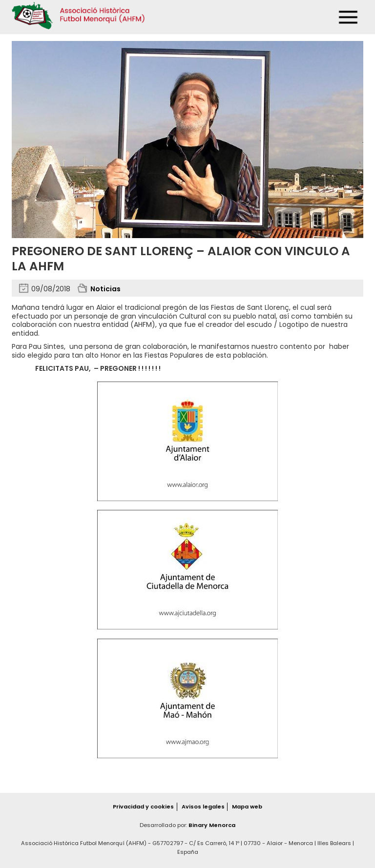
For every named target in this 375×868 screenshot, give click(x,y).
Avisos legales (203, 807)
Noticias (105, 289)
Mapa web (247, 807)
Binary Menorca (212, 825)
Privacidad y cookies (143, 807)
